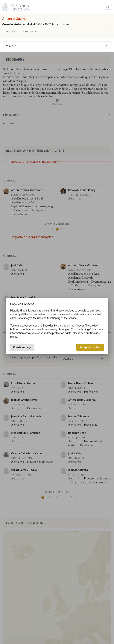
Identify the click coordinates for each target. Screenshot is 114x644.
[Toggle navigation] (107, 7)
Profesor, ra (30, 31)
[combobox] (57, 45)
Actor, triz (12, 31)
